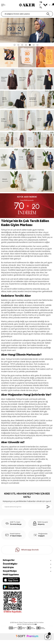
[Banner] (27, 57)
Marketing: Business (30, 624)
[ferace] (34, 140)
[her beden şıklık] (41, 182)
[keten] (7, 140)
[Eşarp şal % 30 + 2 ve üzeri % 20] (27, 30)
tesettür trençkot (24, 292)
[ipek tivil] (27, 79)
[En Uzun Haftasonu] (45, 57)
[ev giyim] (47, 140)
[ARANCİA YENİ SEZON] (9, 57)
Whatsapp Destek (27, 550)
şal (48, 289)
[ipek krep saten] (9, 79)
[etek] (27, 120)
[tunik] (20, 140)
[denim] (45, 120)
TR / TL (42, 5)
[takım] (45, 159)
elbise (4, 292)
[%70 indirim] (27, 206)
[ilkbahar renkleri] (41, 100)
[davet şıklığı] (13, 100)
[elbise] (9, 120)
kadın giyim (29, 279)
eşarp (43, 289)
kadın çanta (12, 292)
